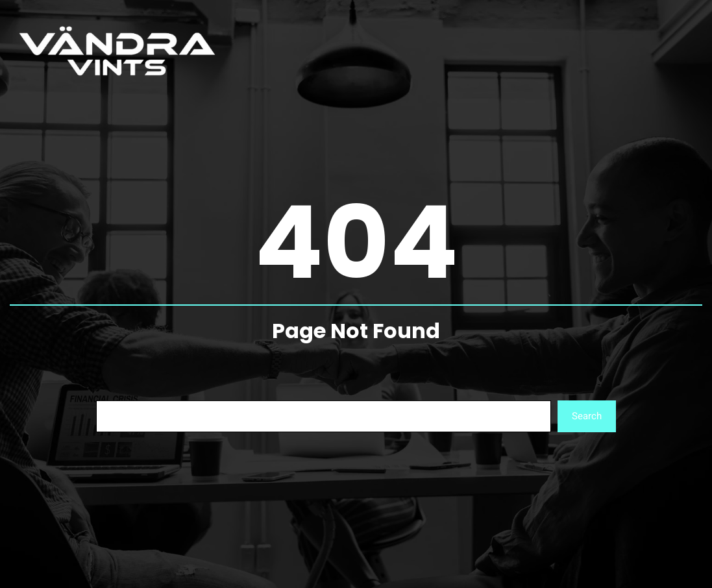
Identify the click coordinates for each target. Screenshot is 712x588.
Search (587, 416)
